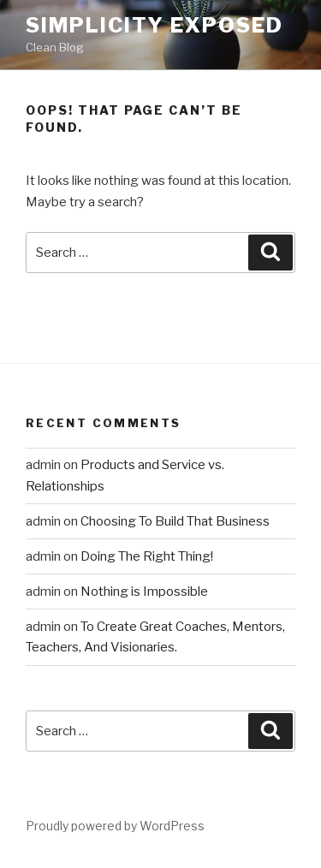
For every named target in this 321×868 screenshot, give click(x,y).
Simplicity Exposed (155, 25)
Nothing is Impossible (144, 592)
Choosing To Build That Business (175, 521)
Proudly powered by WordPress (115, 826)
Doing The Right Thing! (147, 556)
